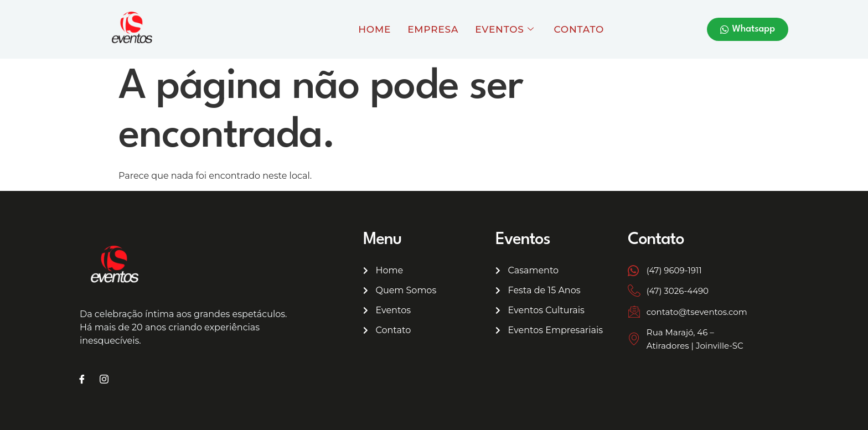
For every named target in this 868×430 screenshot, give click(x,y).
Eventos (504, 29)
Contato (579, 29)
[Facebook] (82, 380)
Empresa (433, 29)
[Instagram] (104, 380)
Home (374, 29)
